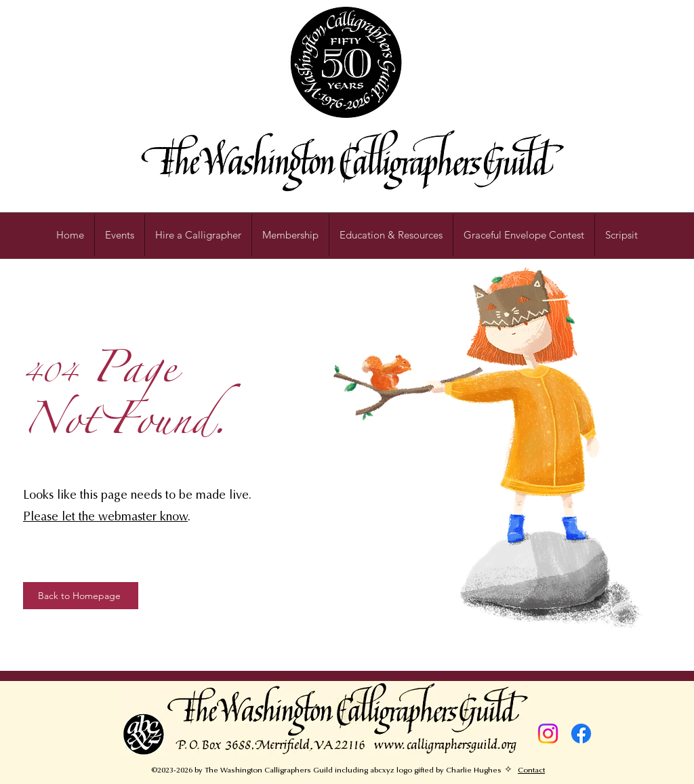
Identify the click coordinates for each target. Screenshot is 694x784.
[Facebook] (581, 734)
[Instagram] (548, 734)
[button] (391, 235)
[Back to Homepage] (81, 596)
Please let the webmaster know (105, 518)
